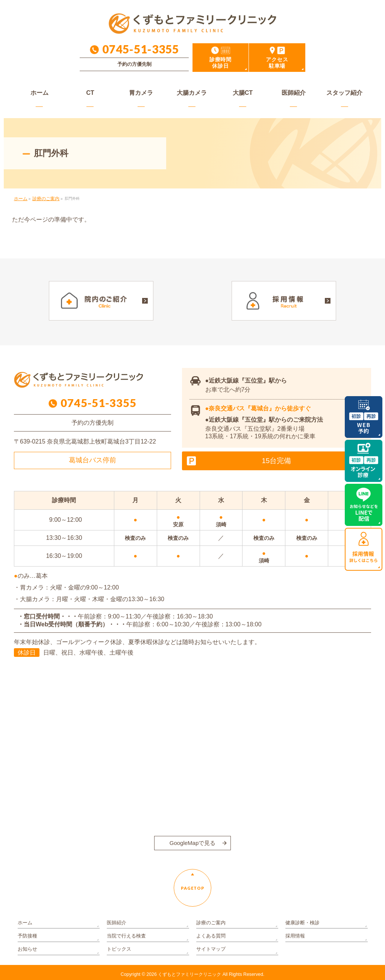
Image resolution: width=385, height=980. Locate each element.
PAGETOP (193, 885)
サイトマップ (210, 945)
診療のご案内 (210, 924)
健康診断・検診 (301, 924)
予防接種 (27, 935)
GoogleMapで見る (193, 840)
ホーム (24, 924)
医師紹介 (116, 924)
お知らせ (27, 945)
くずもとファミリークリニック (189, 970)
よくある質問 (210, 935)
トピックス (118, 945)
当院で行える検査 (125, 935)
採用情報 (294, 935)
